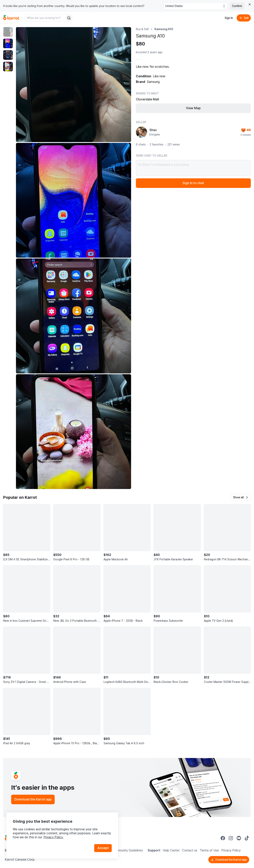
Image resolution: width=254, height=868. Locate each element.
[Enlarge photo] (74, 85)
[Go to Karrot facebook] (223, 838)
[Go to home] (11, 18)
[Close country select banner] (250, 4)
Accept (103, 848)
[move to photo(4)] (8, 67)
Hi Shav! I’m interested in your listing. (193, 168)
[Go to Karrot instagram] (231, 838)
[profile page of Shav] (141, 132)
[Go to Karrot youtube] (239, 838)
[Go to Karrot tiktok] (247, 838)
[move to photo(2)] (8, 43)
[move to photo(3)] (8, 55)
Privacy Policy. (53, 837)
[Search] (69, 18)
